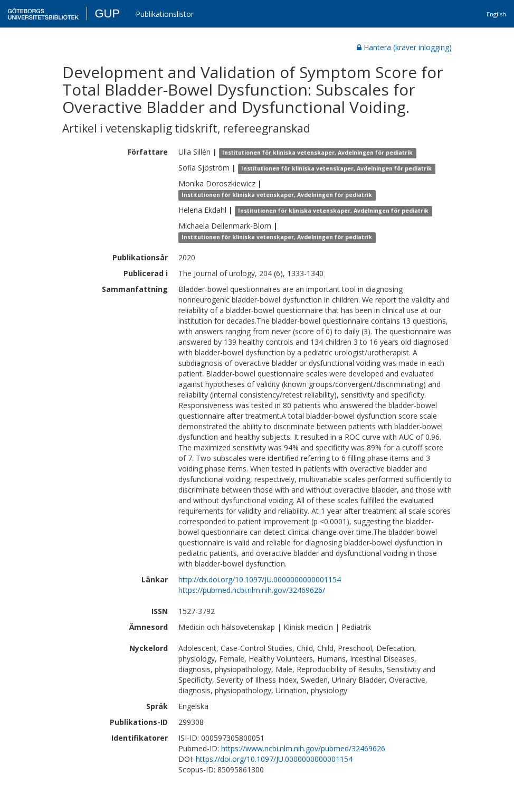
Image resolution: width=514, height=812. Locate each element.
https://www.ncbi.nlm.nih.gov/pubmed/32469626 (303, 748)
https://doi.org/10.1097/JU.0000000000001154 (274, 759)
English (496, 14)
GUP (107, 13)
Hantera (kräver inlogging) (404, 47)
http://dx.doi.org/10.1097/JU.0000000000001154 (260, 579)
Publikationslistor (165, 14)
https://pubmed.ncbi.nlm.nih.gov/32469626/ (252, 590)
